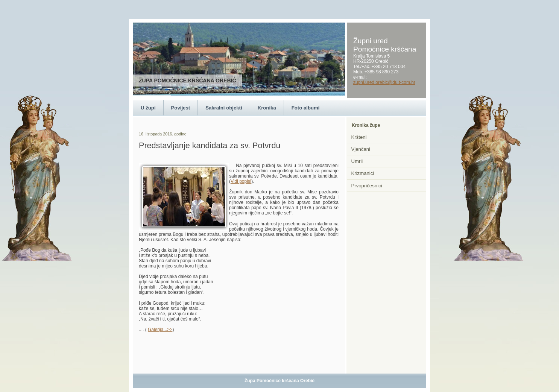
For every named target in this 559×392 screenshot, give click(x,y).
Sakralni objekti (224, 108)
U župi (148, 108)
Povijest (181, 108)
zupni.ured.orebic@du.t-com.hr (384, 82)
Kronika (267, 108)
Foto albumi (306, 108)
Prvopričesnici (367, 186)
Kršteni (359, 137)
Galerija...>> (160, 330)
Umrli (357, 161)
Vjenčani (361, 149)
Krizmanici (363, 173)
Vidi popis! (241, 181)
